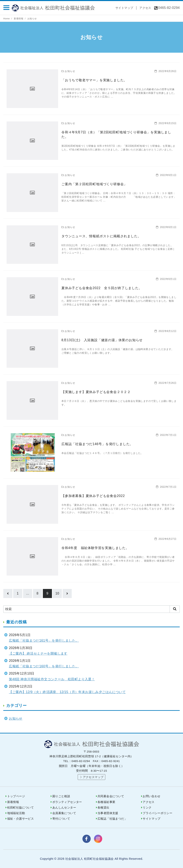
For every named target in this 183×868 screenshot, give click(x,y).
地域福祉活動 (16, 813)
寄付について (61, 819)
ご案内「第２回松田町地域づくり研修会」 (94, 184)
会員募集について (64, 813)
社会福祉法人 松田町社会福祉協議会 (55, 8)
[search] (175, 609)
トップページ (16, 796)
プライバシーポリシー (157, 813)
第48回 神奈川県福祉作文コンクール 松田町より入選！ (52, 679)
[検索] (91, 609)
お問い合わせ (151, 796)
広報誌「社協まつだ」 (112, 819)
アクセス (145, 8)
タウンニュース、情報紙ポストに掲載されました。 (101, 236)
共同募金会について (111, 796)
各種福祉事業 (106, 802)
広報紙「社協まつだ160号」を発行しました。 (44, 666)
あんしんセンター (64, 808)
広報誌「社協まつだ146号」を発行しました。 (97, 444)
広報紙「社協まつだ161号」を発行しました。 (44, 641)
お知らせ (32, 19)
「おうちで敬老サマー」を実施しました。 (94, 80)
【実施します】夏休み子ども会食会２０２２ (96, 392)
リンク (147, 808)
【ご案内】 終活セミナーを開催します (38, 653)
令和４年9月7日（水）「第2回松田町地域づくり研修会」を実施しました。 (116, 134)
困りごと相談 (61, 796)
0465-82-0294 (169, 8)
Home (7, 19)
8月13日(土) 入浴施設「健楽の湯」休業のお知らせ (102, 340)
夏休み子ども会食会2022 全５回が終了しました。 (102, 288)
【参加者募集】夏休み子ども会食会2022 (93, 496)
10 (57, 593)
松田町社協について (21, 808)
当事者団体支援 (108, 813)
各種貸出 (103, 808)
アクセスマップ (93, 777)
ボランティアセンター (67, 802)
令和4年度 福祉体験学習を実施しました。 (95, 548)
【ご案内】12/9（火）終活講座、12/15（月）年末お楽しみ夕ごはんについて (67, 692)
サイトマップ (124, 8)
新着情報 (19, 19)
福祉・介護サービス (21, 819)
